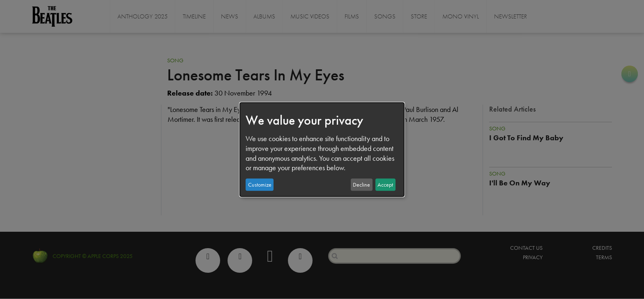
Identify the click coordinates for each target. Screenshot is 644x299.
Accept (385, 185)
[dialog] (322, 150)
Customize (260, 185)
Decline (361, 185)
